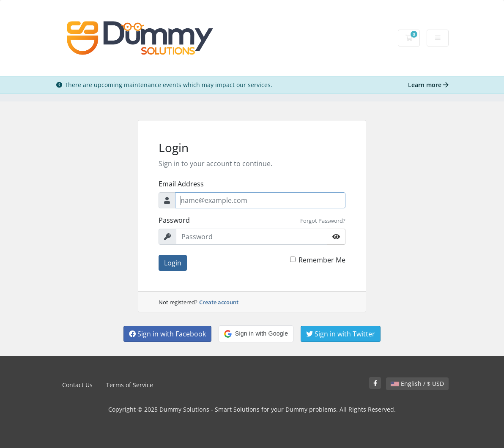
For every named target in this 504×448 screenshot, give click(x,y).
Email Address (181, 184)
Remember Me (322, 260)
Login (173, 263)
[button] (256, 334)
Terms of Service (130, 385)
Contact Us (77, 385)
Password (174, 220)
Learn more (428, 85)
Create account (219, 302)
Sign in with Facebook (167, 334)
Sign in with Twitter (341, 334)
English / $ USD (417, 384)
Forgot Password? (323, 221)
